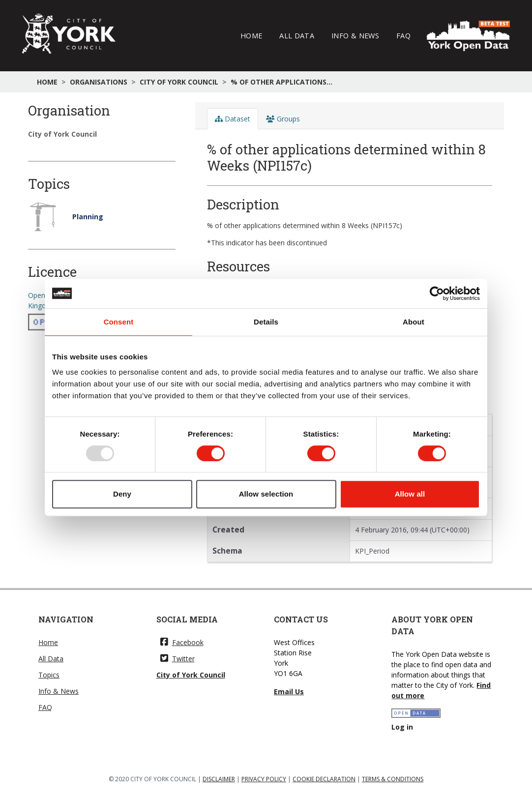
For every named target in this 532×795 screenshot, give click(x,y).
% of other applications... (281, 82)
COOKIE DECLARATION (324, 779)
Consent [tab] (119, 322)
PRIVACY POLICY (264, 779)
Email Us (289, 692)
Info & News (355, 35)
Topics (49, 675)
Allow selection (266, 494)
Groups (283, 119)
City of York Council (179, 82)
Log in (402, 727)
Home (251, 35)
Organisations (99, 82)
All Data (297, 35)
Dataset (233, 119)
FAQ (403, 35)
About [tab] (414, 322)
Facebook (182, 642)
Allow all (410, 494)
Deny (122, 494)
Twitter (177, 659)
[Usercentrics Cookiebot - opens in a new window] (437, 294)
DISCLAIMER (219, 779)
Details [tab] (266, 322)
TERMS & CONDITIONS (393, 779)
